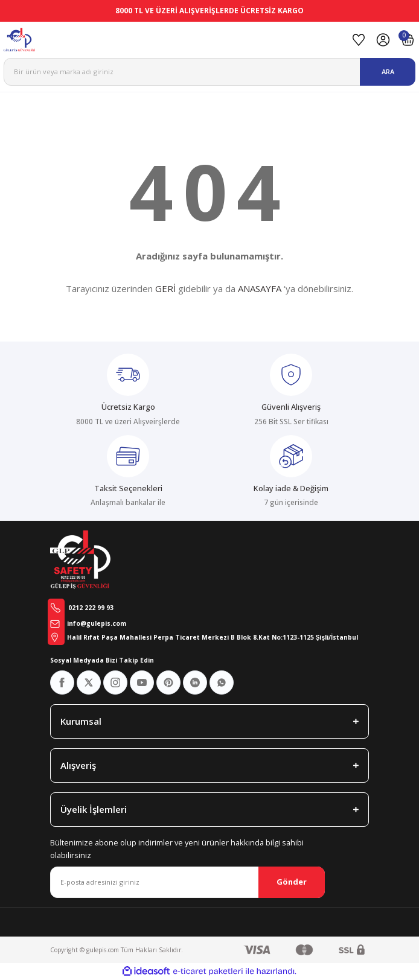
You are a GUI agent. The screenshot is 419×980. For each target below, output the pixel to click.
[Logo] (174, 40)
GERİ (165, 288)
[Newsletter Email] (187, 882)
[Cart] (408, 40)
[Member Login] (383, 40)
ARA (388, 72)
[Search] (210, 72)
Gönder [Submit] (292, 882)
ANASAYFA (260, 288)
